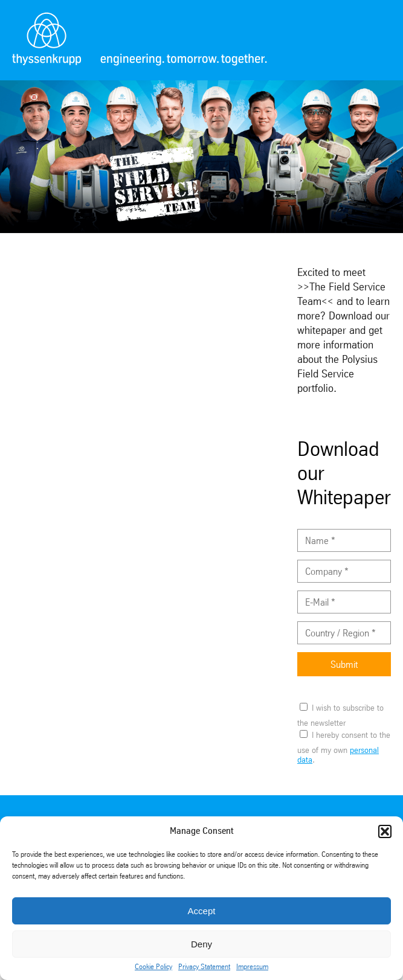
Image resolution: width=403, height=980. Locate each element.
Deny (201, 944)
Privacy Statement (204, 967)
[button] (385, 831)
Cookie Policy (153, 967)
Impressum (252, 967)
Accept (202, 911)
